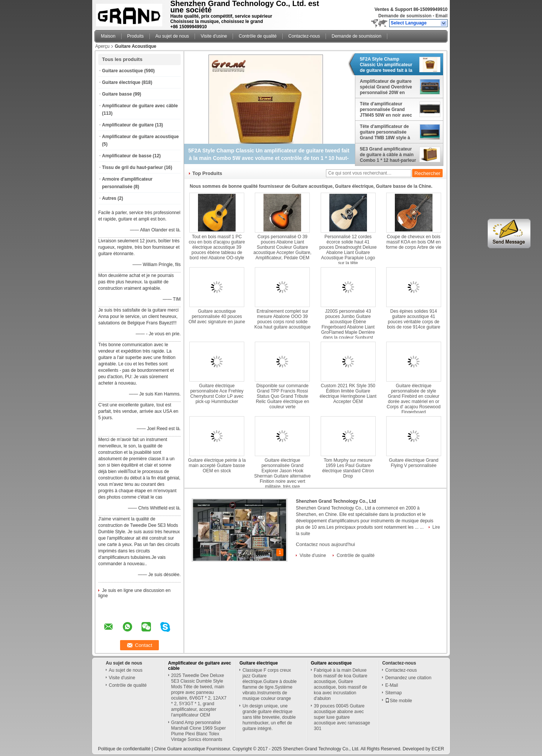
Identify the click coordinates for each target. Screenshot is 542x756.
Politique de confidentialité (124, 749)
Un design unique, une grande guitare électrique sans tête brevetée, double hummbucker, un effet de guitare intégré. (269, 717)
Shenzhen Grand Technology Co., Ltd (336, 501)
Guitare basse (117, 94)
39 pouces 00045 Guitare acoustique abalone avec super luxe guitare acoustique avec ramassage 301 (342, 717)
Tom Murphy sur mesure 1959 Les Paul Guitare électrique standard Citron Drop (348, 468)
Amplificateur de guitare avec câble (140, 106)
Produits (135, 36)
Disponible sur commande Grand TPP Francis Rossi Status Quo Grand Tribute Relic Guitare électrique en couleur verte (282, 396)
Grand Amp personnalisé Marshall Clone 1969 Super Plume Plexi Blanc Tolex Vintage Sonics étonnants (199, 731)
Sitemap (393, 693)
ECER (438, 749)
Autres (109, 198)
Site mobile (398, 701)
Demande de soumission (405, 16)
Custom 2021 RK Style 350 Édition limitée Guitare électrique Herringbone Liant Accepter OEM (348, 394)
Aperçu (102, 46)
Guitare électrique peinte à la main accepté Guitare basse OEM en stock (217, 465)
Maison (108, 36)
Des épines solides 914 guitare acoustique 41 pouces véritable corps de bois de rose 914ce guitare (413, 319)
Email (442, 16)
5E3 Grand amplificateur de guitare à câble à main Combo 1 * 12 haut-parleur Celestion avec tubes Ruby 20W (388, 155)
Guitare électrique (121, 82)
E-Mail (391, 685)
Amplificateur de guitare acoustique (140, 137)
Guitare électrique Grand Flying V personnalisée (413, 463)
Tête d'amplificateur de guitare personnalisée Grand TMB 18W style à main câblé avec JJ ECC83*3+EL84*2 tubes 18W (385, 132)
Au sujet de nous (172, 36)
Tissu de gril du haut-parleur (132, 167)
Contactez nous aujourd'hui (325, 544)
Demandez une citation (408, 678)
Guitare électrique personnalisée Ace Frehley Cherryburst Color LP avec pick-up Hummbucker (217, 394)
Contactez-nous (304, 36)
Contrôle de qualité (258, 36)
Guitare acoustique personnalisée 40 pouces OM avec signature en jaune (217, 316)
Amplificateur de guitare (128, 125)
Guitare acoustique (123, 71)
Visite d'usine (214, 36)
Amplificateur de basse (127, 156)
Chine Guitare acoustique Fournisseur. (193, 749)
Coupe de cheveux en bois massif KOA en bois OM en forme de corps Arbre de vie (413, 242)
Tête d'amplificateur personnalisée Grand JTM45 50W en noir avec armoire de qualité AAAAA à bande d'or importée (388, 110)
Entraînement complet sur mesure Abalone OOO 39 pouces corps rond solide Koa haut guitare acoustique (282, 319)
